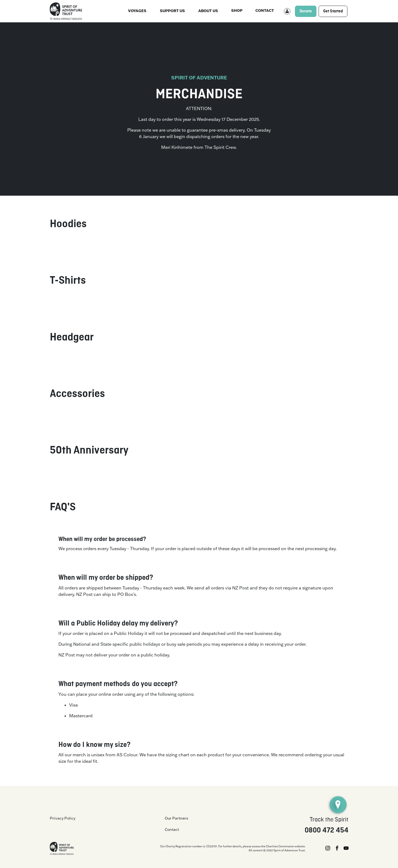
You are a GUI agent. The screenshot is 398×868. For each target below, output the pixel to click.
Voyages (137, 11)
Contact (265, 10)
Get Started (333, 11)
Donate (306, 11)
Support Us (172, 11)
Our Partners (176, 818)
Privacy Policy (63, 818)
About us (208, 11)
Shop (237, 10)
